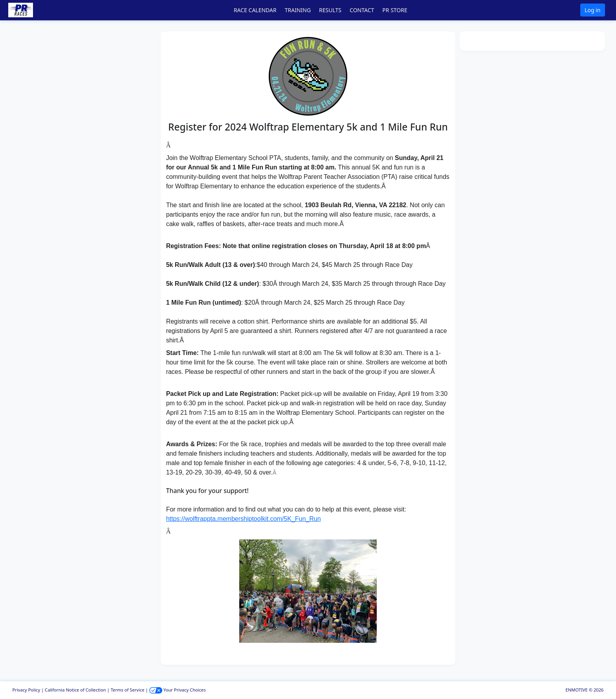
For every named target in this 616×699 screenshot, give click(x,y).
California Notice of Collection (75, 690)
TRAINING (298, 10)
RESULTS (330, 10)
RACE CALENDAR (255, 10)
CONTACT (362, 10)
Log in (592, 10)
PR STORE (395, 10)
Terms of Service (128, 690)
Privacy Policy (27, 690)
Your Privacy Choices (178, 690)
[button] (32, 10)
